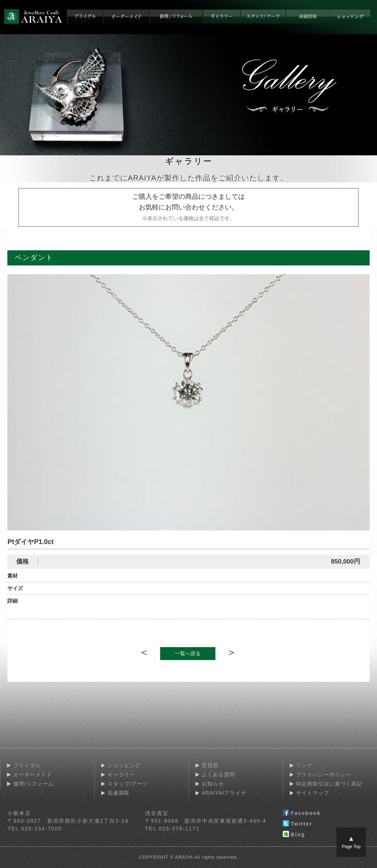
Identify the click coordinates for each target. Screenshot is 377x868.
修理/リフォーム (34, 784)
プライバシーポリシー (324, 775)
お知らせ (213, 784)
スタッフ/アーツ (128, 784)
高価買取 (119, 793)
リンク (304, 765)
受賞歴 (210, 765)
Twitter (298, 824)
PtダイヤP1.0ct (30, 542)
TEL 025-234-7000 (35, 829)
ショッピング (124, 765)
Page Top (351, 842)
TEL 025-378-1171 (172, 829)
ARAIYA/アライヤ (224, 793)
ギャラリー (121, 775)
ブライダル (27, 765)
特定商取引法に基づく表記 (329, 784)
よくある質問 (218, 775)
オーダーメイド (33, 775)
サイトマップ (313, 793)
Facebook (302, 814)
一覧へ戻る (188, 653)
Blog (294, 835)
